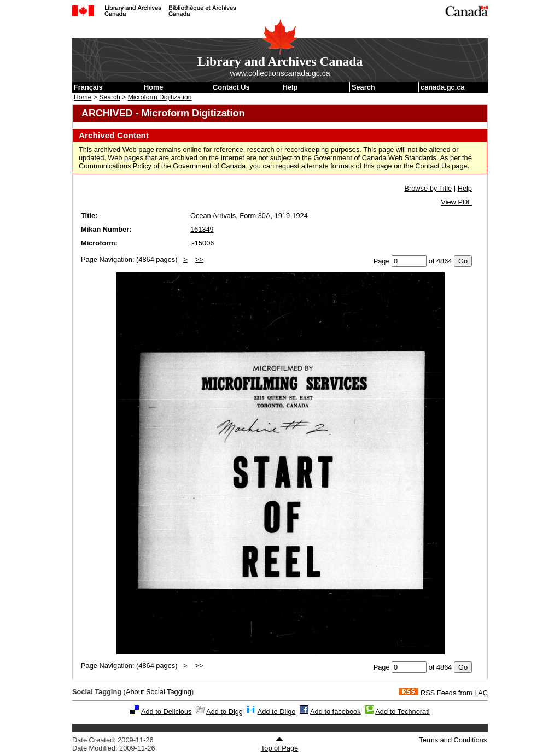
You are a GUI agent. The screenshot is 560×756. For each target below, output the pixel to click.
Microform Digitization (160, 97)
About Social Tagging (159, 692)
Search (363, 87)
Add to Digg (224, 711)
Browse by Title (428, 188)
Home (154, 87)
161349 (202, 229)
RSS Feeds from (454, 693)
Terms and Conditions (453, 740)
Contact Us (231, 87)
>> (199, 259)
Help (290, 87)
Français (88, 87)
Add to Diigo (277, 711)
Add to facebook (336, 711)
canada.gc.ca (442, 87)
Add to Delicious (166, 711)
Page (382, 261)
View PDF (456, 202)
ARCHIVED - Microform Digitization (163, 113)
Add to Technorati (402, 711)
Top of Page (279, 744)
